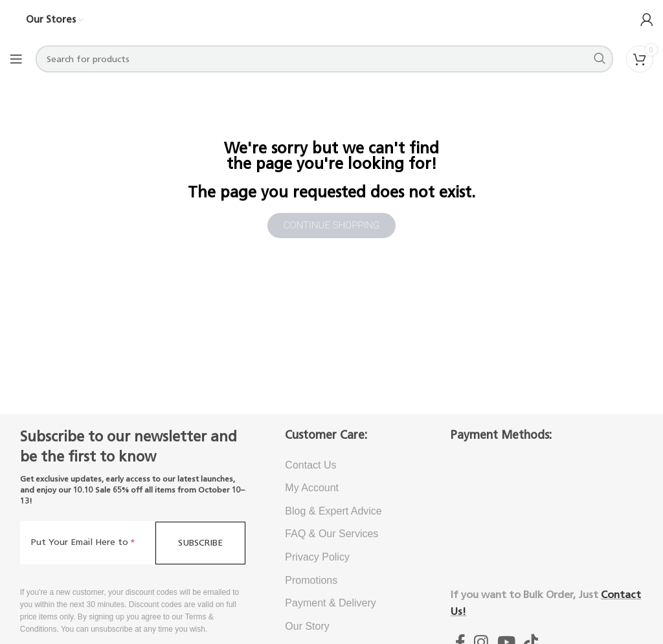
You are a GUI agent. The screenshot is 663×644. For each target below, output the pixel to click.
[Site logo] (331, 19)
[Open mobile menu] (16, 59)
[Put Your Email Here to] (88, 542)
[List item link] (348, 465)
